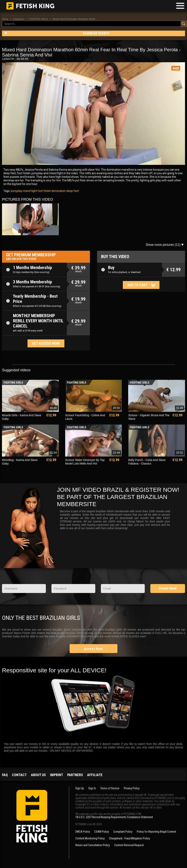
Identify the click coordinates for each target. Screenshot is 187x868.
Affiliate (95, 775)
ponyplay (16, 191)
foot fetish (44, 191)
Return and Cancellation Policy (93, 845)
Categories (19, 19)
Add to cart (137, 285)
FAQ (5, 775)
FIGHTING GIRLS (39, 19)
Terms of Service (110, 788)
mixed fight (30, 191)
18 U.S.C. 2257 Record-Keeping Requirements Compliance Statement (114, 817)
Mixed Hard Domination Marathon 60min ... (75, 19)
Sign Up (80, 788)
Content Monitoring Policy (90, 838)
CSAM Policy (102, 832)
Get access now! (46, 343)
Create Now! (168, 588)
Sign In (92, 788)
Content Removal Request (129, 845)
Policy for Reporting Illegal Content (156, 832)
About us (38, 775)
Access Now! (93, 649)
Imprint (57, 775)
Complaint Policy (123, 832)
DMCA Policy (83, 832)
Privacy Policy (132, 788)
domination (58, 191)
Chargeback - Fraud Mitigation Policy (129, 838)
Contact (19, 775)
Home (5, 19)
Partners (75, 775)
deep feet (72, 191)
